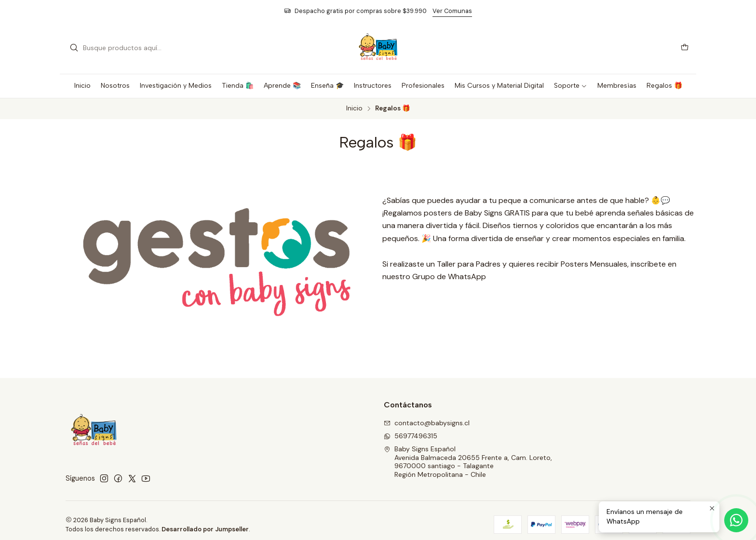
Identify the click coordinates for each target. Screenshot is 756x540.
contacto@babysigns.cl (427, 423)
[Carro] (685, 48)
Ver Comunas (452, 11)
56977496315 (411, 436)
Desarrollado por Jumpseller (205, 529)
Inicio (354, 108)
